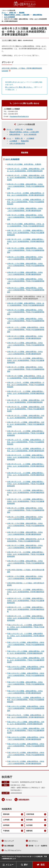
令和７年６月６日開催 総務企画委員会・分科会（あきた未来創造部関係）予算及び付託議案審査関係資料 (26, 225)
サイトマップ (9, 841)
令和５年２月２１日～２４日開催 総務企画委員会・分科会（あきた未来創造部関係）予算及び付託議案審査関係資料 (26, 360)
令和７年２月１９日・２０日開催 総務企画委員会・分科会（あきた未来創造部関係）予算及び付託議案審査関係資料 (26, 233)
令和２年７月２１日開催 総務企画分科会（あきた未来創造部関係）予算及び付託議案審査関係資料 (26, 540)
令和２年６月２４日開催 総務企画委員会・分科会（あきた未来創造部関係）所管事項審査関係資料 (25, 547)
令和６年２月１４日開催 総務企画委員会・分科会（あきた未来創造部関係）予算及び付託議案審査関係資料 (26, 321)
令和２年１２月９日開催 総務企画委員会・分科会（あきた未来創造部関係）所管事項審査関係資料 (25, 518)
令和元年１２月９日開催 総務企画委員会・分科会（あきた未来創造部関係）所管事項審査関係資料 (25, 577)
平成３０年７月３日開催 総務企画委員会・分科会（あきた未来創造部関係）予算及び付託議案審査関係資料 (26, 684)
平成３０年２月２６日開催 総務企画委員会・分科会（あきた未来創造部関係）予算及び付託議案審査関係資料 (26, 709)
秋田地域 (29, 820)
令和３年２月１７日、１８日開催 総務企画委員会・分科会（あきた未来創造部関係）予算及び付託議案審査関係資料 (26, 501)
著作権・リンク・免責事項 (38, 846)
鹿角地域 (6, 814)
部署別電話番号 (24, 800)
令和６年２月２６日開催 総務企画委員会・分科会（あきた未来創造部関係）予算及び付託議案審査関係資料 (26, 312)
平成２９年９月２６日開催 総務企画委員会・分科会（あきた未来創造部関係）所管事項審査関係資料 (26, 738)
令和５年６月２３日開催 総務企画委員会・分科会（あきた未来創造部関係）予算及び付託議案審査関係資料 (26, 345)
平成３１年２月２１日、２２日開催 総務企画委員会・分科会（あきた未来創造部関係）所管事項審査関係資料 (26, 636)
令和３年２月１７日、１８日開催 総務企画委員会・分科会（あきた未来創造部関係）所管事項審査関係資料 (26, 492)
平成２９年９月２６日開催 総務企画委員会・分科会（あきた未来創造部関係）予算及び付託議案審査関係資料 (26, 746)
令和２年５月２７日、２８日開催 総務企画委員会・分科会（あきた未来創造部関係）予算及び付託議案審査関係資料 (26, 554)
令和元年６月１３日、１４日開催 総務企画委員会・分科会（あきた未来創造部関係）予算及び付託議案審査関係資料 (26, 618)
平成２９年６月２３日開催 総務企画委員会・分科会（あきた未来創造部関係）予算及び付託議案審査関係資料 (26, 755)
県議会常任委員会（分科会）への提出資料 (17, 15)
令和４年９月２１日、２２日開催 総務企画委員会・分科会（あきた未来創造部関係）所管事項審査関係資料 (26, 393)
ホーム (4, 13)
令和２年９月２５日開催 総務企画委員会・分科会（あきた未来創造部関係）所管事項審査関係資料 (25, 533)
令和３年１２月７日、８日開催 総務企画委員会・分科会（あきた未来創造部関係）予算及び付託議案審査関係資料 (26, 442)
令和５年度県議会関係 (17, 143)
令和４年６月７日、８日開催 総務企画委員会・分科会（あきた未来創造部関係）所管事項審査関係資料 (26, 401)
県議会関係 (25, 141)
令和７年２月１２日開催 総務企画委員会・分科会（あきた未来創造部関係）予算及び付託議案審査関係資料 (26, 250)
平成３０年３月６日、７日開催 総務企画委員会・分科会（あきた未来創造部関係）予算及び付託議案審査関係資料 (26, 700)
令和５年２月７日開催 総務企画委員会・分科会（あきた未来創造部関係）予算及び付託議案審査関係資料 (26, 377)
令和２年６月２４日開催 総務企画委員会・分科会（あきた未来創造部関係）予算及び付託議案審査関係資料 (26, 563)
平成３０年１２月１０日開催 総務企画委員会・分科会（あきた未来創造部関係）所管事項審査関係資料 (26, 652)
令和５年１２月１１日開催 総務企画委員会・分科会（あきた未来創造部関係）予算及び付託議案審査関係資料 (26, 330)
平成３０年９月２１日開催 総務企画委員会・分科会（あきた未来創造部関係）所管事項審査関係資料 (26, 668)
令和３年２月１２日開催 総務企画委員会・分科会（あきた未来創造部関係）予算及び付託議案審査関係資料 (26, 510)
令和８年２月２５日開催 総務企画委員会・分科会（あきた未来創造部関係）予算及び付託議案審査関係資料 (26, 186)
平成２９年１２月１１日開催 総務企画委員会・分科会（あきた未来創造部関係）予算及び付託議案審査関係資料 (26, 731)
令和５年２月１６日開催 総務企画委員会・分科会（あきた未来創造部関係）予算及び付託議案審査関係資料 (26, 369)
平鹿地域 (6, 831)
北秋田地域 (30, 814)
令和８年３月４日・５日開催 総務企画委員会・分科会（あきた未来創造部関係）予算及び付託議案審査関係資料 (26, 178)
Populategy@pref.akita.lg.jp (19, 116)
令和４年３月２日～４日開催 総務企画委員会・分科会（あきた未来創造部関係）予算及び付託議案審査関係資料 (26, 424)
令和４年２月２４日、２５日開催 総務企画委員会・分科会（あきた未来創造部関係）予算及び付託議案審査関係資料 (26, 433)
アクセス (9, 800)
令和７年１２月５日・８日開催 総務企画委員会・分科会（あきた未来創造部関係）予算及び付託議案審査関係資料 (26, 202)
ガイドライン (33, 841)
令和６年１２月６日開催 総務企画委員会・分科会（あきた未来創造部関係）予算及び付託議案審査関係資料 (26, 266)
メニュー (10, 865)
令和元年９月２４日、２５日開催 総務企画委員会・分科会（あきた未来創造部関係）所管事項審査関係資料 (26, 592)
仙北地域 (29, 825)
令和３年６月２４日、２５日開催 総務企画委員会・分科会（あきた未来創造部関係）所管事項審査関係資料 (26, 475)
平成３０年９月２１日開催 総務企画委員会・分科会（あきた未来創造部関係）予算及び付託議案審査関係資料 (26, 675)
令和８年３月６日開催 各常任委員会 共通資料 (24, 164)
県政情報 (22, 13)
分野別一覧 (12, 13)
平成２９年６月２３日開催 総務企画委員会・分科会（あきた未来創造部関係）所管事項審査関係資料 (26, 762)
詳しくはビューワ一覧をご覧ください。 (19, 87)
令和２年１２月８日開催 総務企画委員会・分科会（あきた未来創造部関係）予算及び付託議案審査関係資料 (26, 526)
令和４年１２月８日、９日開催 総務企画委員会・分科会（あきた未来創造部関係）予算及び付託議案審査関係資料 (26, 385)
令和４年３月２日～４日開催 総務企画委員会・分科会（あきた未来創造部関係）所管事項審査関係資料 (26, 417)
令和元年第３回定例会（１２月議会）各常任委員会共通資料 (26, 584)
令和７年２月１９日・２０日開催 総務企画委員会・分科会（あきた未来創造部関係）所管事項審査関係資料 (26, 241)
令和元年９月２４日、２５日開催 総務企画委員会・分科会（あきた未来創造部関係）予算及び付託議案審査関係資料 (26, 601)
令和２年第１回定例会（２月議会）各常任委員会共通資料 (26, 571)
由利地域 (6, 825)
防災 (43, 865)
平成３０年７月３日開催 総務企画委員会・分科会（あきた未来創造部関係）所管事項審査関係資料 (25, 692)
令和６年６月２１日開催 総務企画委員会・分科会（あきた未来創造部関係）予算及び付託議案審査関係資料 (26, 290)
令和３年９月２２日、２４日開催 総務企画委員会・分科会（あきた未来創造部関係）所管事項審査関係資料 (26, 466)
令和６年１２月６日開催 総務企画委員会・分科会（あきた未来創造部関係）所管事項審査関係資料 (25, 258)
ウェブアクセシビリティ (13, 850)
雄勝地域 (29, 831)
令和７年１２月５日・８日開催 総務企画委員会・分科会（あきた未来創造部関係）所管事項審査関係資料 (26, 194)
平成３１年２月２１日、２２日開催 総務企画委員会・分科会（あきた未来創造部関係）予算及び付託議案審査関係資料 (26, 627)
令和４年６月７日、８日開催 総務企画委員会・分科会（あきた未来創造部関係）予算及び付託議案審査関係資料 (26, 409)
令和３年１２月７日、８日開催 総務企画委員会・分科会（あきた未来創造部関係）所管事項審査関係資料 (26, 450)
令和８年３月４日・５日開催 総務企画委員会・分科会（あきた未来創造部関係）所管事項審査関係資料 (26, 170)
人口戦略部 (30, 138)
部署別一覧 (19, 138)
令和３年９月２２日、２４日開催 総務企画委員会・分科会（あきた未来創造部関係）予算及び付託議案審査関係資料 (26, 457)
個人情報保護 (9, 846)
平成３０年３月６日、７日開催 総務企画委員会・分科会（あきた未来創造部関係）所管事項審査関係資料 (26, 716)
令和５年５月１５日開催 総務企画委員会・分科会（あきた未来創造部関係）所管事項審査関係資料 (25, 353)
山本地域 (6, 820)
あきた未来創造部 (10, 17)
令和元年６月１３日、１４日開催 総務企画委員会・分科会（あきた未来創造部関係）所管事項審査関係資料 (26, 609)
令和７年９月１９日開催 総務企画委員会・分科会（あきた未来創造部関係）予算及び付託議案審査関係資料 (26, 217)
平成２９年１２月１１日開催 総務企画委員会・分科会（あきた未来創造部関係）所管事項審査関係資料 (26, 723)
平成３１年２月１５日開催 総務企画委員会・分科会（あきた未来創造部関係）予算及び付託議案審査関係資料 (26, 645)
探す (26, 865)
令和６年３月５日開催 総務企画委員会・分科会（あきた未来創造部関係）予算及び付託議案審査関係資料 (26, 304)
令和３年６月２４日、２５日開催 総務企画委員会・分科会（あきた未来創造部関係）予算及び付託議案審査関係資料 (26, 484)
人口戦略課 (13, 141)
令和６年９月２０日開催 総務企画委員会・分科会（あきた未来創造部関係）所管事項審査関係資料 (25, 273)
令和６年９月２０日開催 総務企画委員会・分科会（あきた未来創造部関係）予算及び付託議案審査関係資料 (26, 281)
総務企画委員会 (37, 15)
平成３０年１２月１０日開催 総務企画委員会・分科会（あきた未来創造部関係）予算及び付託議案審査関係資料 (26, 660)
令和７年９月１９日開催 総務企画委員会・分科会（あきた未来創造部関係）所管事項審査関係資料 (25, 210)
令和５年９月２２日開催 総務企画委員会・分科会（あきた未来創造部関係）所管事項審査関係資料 (25, 337)
